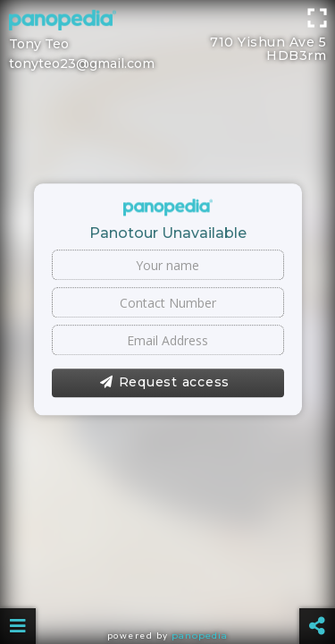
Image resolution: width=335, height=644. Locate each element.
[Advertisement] (167, 22)
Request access (165, 383)
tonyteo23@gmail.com (82, 64)
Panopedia (200, 636)
